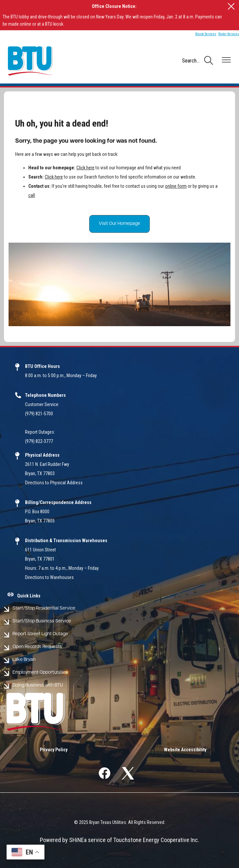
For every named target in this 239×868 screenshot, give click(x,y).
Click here (85, 168)
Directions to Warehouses (49, 577)
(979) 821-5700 (39, 414)
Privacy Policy (54, 750)
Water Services (229, 34)
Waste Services (206, 34)
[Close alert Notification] (231, 6)
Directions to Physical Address (54, 483)
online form (176, 186)
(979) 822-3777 (39, 441)
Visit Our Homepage (119, 224)
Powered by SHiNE (62, 840)
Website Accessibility (185, 750)
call (32, 195)
